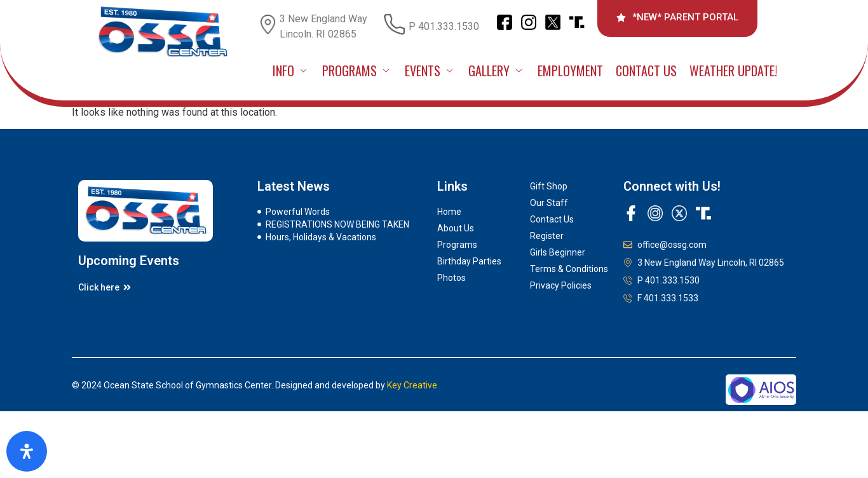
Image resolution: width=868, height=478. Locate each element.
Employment (570, 71)
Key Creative (412, 385)
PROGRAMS (357, 71)
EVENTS (430, 71)
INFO (291, 71)
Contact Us (646, 71)
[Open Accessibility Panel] (27, 451)
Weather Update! (733, 71)
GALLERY (497, 71)
